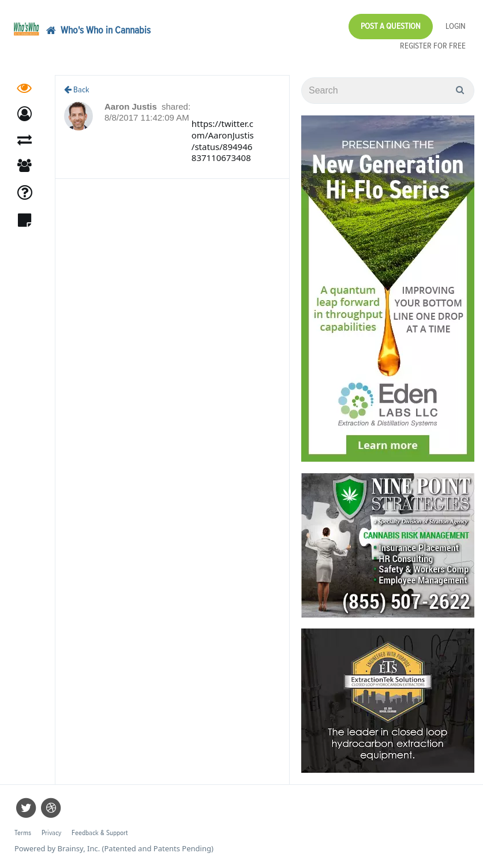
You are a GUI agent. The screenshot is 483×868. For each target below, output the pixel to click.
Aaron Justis (132, 106)
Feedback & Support (100, 833)
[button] (25, 114)
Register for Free (433, 46)
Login (456, 26)
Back (77, 90)
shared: (176, 106)
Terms (23, 833)
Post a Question (391, 26)
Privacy (51, 833)
